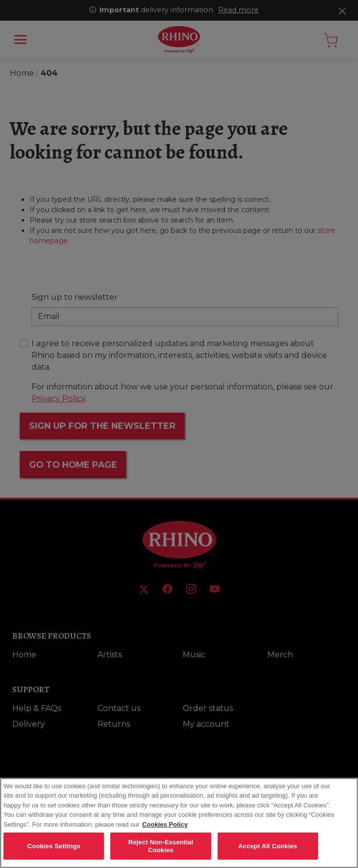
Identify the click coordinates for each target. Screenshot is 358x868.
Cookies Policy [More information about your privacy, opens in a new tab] (165, 831)
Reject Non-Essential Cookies (161, 853)
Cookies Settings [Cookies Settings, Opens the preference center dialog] (54, 852)
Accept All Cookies (268, 852)
